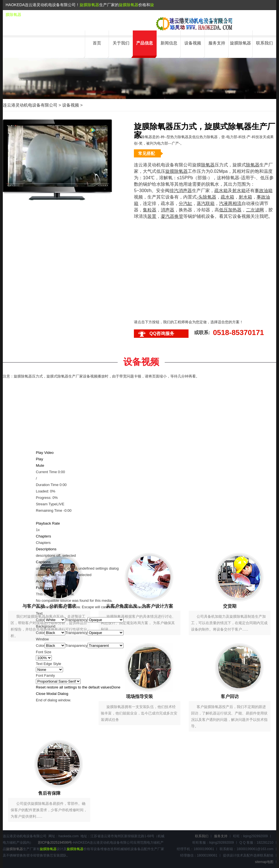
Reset (74, 687)
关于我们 (121, 43)
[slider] (139, 494)
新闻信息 (169, 43)
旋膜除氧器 (89, 5)
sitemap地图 (264, 862)
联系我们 (264, 43)
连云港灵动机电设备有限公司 (30, 105)
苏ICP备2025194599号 (55, 843)
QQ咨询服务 (162, 333)
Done (116, 687)
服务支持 (217, 43)
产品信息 (145, 43)
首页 (97, 43)
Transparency (76, 620)
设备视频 (193, 43)
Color (40, 620)
